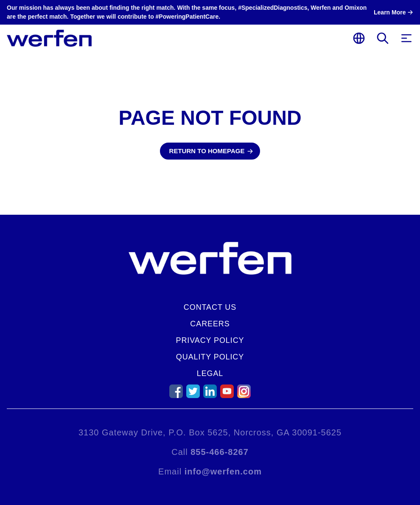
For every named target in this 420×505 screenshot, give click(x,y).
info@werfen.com (223, 471)
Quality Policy (210, 357)
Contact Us (210, 307)
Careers (210, 324)
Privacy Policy (210, 340)
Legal (210, 373)
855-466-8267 (220, 452)
